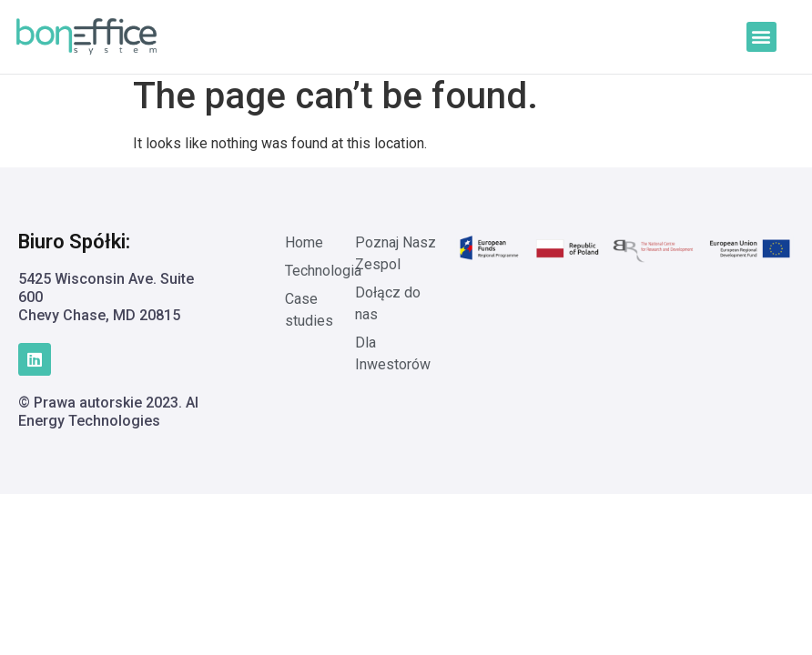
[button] (761, 37)
